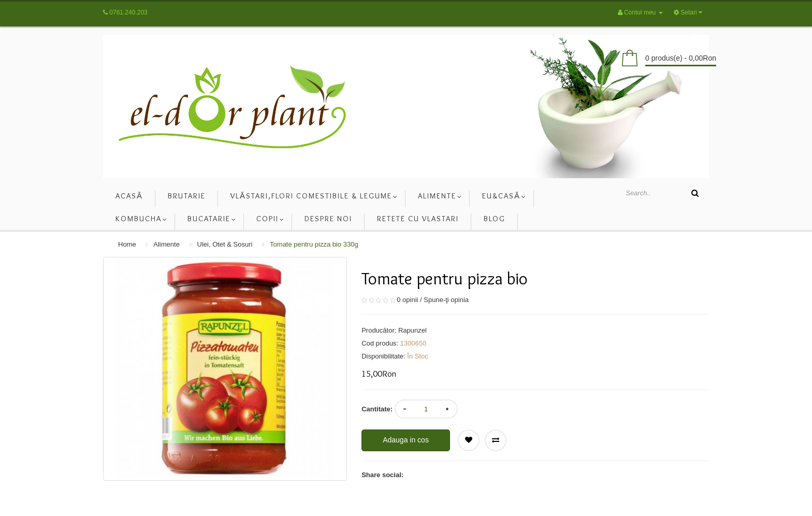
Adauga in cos (406, 440)
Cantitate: (377, 409)
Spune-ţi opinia (446, 300)
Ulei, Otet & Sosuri (225, 244)
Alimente (166, 244)
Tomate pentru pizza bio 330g (314, 244)
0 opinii (407, 300)
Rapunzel (412, 330)
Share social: (382, 475)
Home (127, 244)
